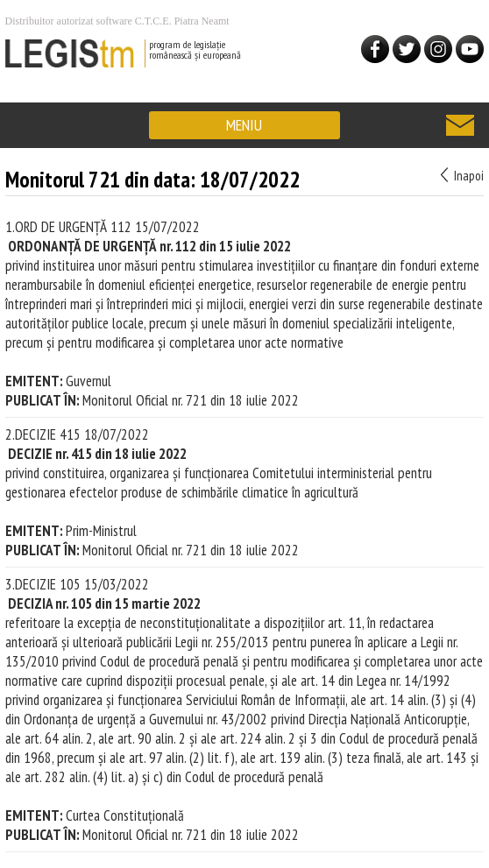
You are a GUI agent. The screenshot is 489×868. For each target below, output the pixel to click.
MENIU (244, 125)
